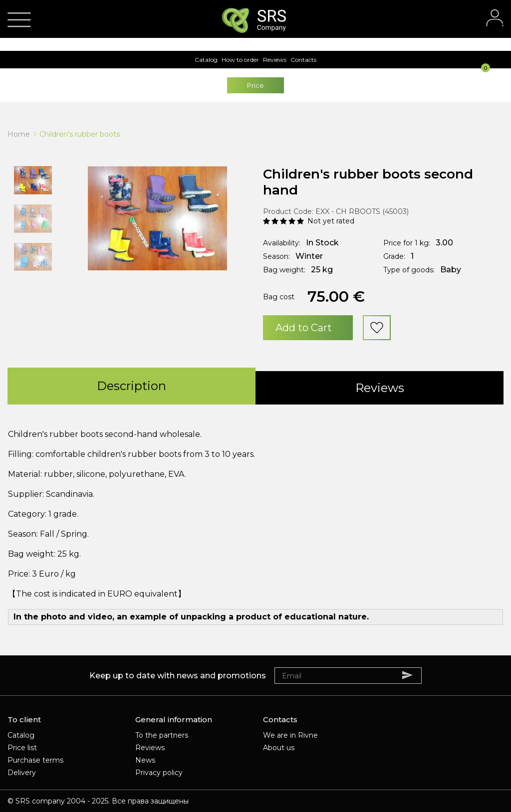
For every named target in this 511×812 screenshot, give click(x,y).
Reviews (150, 748)
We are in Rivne (290, 735)
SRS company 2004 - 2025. (63, 801)
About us (279, 748)
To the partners (162, 735)
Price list (22, 748)
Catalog (21, 735)
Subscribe (412, 675)
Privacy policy (159, 773)
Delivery (22, 773)
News (145, 760)
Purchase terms (35, 760)
